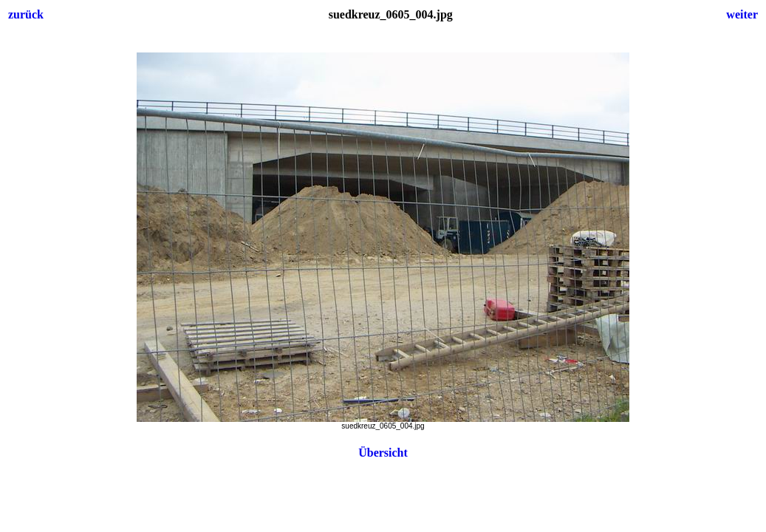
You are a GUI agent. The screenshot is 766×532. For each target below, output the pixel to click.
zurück (26, 14)
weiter (742, 14)
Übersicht (383, 453)
